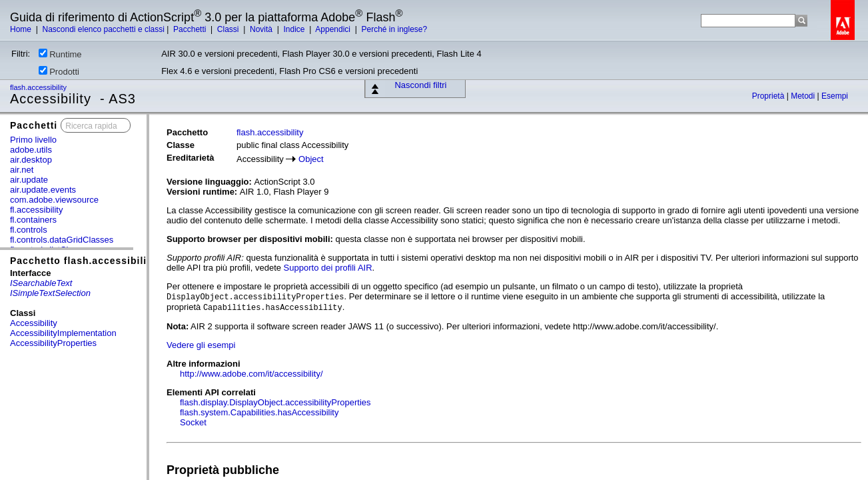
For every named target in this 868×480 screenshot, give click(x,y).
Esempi (835, 96)
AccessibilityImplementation (63, 333)
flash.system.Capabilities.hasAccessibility (259, 412)
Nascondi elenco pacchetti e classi (103, 29)
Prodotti (59, 71)
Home (22, 29)
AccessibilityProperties (53, 343)
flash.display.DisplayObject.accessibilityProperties (275, 402)
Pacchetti (191, 29)
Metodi (804, 96)
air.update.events (43, 190)
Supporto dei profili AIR (328, 268)
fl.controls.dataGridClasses (62, 240)
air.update (29, 180)
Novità (262, 29)
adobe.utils (31, 150)
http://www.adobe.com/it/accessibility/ (251, 374)
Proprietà (769, 96)
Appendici (334, 29)
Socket (193, 422)
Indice (295, 29)
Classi (229, 29)
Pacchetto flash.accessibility (83, 261)
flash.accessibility (39, 87)
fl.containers (33, 220)
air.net (22, 170)
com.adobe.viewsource (54, 200)
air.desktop (31, 160)
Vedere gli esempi (201, 345)
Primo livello (33, 140)
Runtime (60, 54)
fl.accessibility (36, 210)
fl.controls (29, 230)
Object (311, 159)
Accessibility (34, 323)
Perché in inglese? (394, 29)
